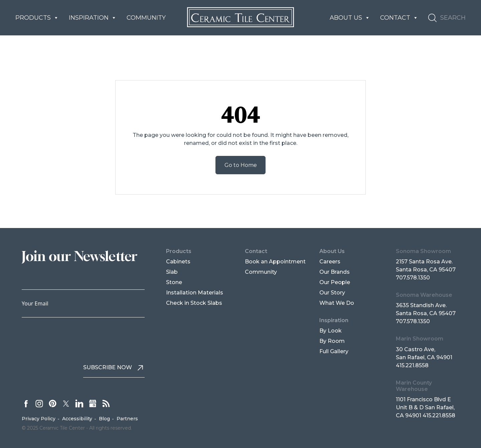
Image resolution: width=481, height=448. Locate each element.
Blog (104, 419)
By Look (331, 331)
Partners (127, 419)
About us (350, 18)
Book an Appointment (275, 262)
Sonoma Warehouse (424, 295)
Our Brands (335, 272)
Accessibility (77, 419)
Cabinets (178, 262)
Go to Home (241, 165)
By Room (332, 341)
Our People (335, 282)
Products (37, 18)
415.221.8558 (412, 365)
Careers (330, 262)
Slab (172, 272)
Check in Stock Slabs (194, 303)
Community (146, 18)
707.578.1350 (413, 278)
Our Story (332, 293)
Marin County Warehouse (414, 386)
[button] (447, 18)
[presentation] (72, 337)
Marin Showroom (420, 339)
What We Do (337, 303)
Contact (399, 18)
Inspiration (93, 18)
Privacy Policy (39, 419)
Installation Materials (195, 293)
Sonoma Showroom (423, 251)
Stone (174, 282)
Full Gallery (334, 351)
